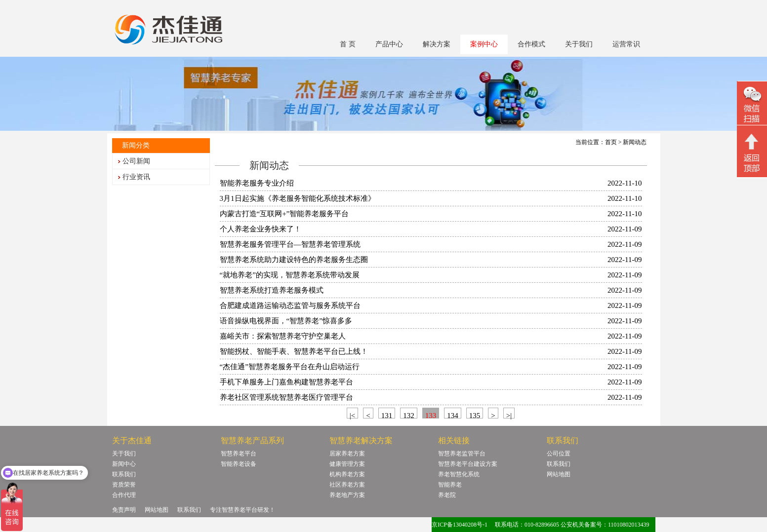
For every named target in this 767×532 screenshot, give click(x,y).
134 (453, 415)
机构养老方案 (347, 474)
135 (475, 415)
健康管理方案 (347, 464)
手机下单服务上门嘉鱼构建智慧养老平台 (286, 382)
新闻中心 (124, 464)
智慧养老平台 (239, 454)
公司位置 (559, 454)
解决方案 (437, 44)
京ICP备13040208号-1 (460, 525)
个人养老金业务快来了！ (261, 229)
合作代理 (124, 495)
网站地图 (559, 474)
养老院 (447, 495)
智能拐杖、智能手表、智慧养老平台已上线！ (294, 351)
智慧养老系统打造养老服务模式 (272, 290)
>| (509, 415)
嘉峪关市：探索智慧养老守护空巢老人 (283, 336)
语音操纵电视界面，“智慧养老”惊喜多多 (286, 321)
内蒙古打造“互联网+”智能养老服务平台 (284, 214)
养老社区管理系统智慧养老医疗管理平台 (286, 397)
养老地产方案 (347, 495)
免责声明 (124, 510)
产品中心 (389, 44)
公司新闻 (136, 161)
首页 (611, 142)
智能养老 (450, 485)
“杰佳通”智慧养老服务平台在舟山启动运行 (290, 367)
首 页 (348, 44)
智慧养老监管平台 (462, 454)
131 (387, 415)
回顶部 (752, 152)
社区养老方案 (347, 485)
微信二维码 (752, 104)
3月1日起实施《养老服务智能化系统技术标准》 (298, 198)
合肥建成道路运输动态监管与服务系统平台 (290, 305)
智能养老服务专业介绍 (257, 183)
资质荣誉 (124, 485)
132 (409, 415)
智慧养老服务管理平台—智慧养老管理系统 (290, 244)
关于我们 (579, 44)
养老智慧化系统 (459, 474)
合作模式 (531, 44)
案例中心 (484, 44)
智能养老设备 (239, 464)
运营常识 (626, 44)
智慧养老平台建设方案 (468, 464)
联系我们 (124, 474)
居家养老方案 (347, 454)
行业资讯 (136, 177)
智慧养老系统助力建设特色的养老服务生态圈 (294, 260)
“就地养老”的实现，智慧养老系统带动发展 (290, 275)
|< (352, 415)
